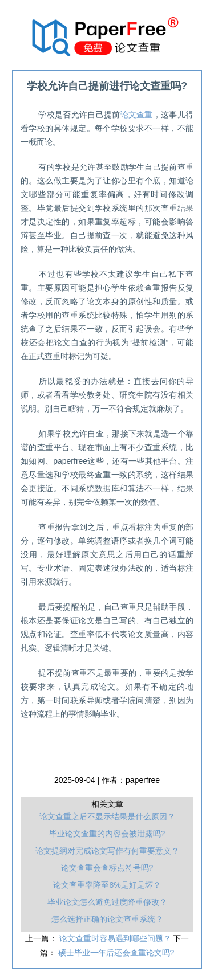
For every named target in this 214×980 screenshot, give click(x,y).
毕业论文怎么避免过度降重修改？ (107, 902)
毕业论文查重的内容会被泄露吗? (107, 834)
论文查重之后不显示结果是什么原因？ (107, 816)
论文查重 (137, 115)
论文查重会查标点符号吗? (107, 868)
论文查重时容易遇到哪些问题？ (116, 938)
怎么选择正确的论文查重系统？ (107, 919)
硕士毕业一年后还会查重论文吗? (116, 953)
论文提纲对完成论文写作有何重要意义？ (107, 851)
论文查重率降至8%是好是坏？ (107, 885)
